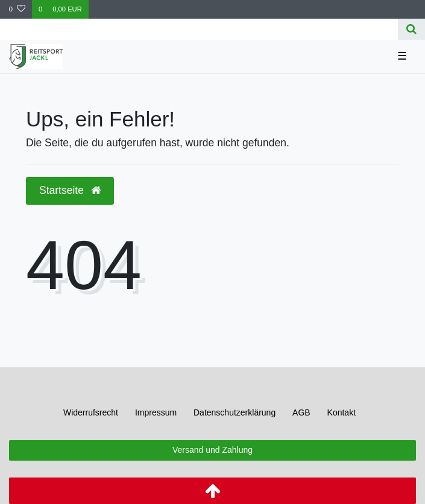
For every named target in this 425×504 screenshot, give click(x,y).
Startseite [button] (70, 190)
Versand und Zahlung (212, 450)
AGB (301, 412)
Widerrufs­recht (91, 412)
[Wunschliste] (17, 9)
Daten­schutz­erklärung (235, 412)
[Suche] (411, 29)
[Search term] (199, 29)
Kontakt (342, 412)
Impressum (156, 412)
